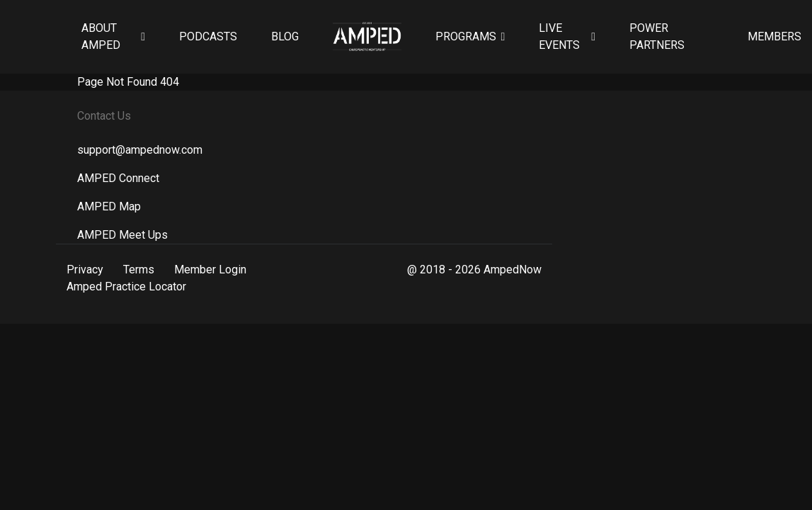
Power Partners (657, 36)
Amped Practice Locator (126, 287)
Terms (139, 270)
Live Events (559, 36)
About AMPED (101, 36)
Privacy (85, 270)
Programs (466, 36)
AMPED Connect (118, 178)
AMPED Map (109, 206)
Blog (285, 36)
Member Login (210, 270)
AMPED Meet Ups (122, 235)
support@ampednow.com (140, 150)
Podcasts (208, 36)
